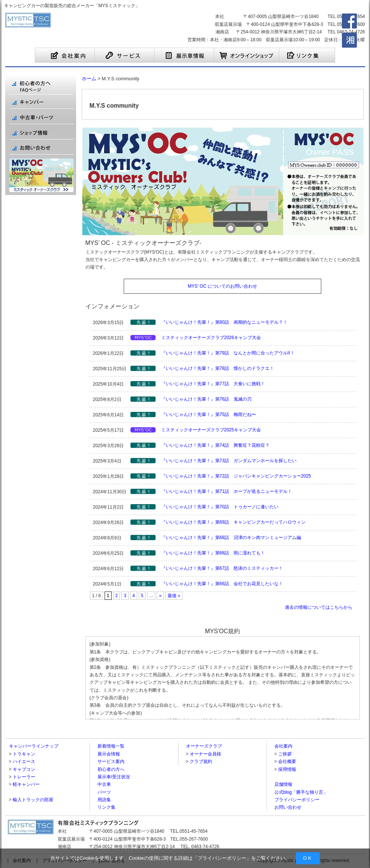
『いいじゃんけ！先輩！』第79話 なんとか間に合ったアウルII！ (228, 353)
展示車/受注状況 (114, 777)
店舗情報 (283, 784)
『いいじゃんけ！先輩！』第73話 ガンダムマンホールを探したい (229, 461)
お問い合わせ (288, 807)
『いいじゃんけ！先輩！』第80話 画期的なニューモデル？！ (224, 322)
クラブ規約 (201, 761)
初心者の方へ (111, 769)
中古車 (104, 784)
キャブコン (24, 769)
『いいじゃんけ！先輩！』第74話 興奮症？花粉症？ (215, 445)
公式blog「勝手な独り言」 (301, 792)
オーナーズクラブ (204, 746)
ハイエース (24, 761)
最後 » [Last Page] (174, 596)
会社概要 (287, 761)
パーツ (104, 792)
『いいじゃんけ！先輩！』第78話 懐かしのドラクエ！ (218, 368)
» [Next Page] (160, 596)
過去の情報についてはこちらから (319, 607)
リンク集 (106, 807)
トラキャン (24, 754)
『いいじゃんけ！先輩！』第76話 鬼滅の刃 (206, 399)
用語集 (104, 800)
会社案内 (283, 746)
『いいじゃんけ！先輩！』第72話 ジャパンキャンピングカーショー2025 (236, 476)
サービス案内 (111, 761)
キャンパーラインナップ (34, 746)
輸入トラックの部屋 (33, 800)
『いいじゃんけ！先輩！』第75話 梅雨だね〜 (209, 414)
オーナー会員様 (205, 754)
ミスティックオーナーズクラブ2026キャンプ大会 (211, 338)
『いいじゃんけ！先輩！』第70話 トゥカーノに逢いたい (220, 507)
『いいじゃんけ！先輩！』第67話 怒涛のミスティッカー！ (222, 568)
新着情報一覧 (111, 746)
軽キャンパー (26, 784)
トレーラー (24, 777)
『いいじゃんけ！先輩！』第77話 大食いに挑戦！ (213, 384)
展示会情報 (109, 754)
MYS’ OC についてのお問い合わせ (222, 286)
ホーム (89, 79)
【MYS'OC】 (143, 338)
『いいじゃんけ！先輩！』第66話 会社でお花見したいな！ (222, 584)
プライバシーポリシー (222, 858)
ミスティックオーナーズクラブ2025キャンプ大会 (211, 430)
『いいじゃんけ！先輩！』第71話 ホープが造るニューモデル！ (227, 491)
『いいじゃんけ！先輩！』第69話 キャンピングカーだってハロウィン (233, 522)
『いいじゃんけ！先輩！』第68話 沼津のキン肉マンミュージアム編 (231, 538)
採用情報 (287, 769)
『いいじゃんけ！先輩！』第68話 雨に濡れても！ (213, 553)
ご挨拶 (285, 754)
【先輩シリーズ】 (143, 322)
